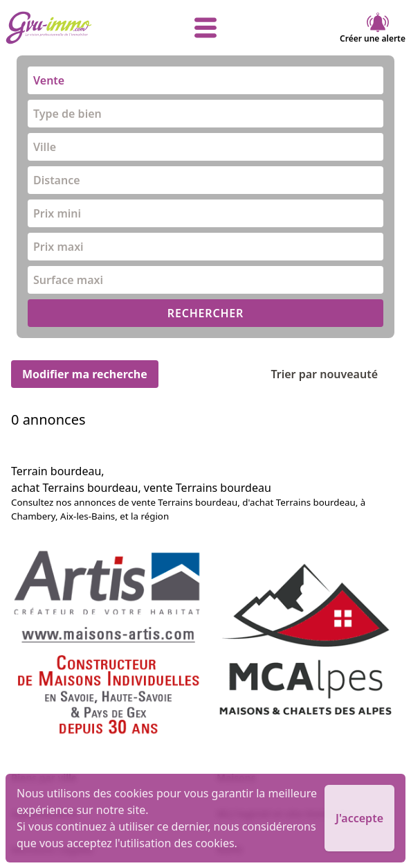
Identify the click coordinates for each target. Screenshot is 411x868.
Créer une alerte (373, 28)
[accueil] (72, 28)
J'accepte (359, 818)
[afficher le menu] (206, 28)
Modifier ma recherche (85, 374)
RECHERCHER (205, 313)
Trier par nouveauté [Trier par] (335, 374)
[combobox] (205, 80)
